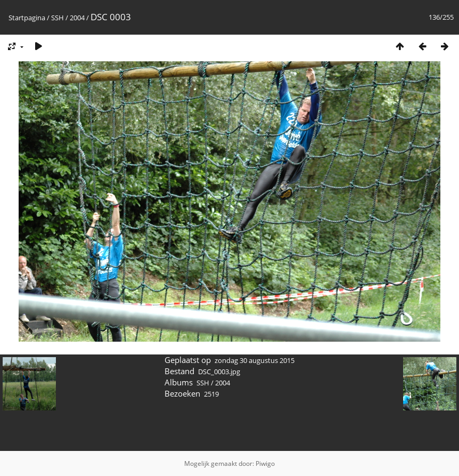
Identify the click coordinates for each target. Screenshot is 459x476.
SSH (58, 18)
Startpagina (27, 18)
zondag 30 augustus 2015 (255, 360)
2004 (77, 18)
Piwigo (265, 463)
